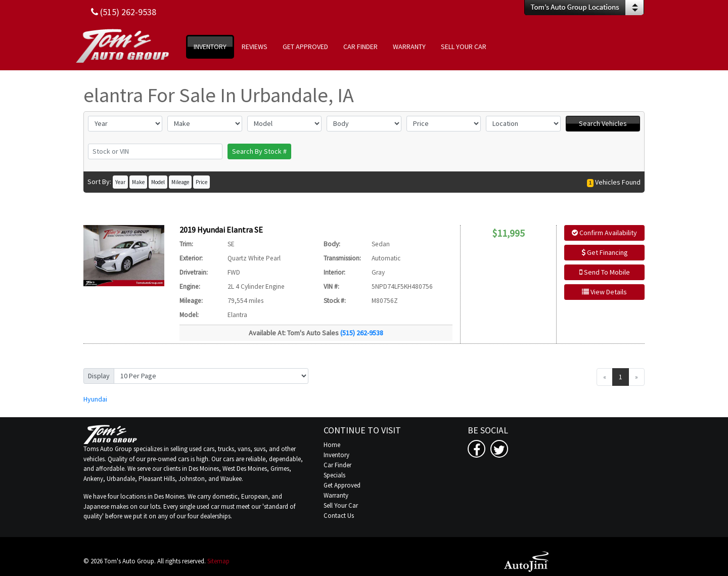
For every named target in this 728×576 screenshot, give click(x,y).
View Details (604, 292)
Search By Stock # (259, 151)
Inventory (336, 455)
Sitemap (218, 561)
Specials (334, 475)
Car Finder (337, 465)
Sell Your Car (341, 505)
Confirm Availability (604, 233)
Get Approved (342, 485)
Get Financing (605, 252)
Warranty (336, 495)
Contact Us (339, 516)
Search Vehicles (603, 123)
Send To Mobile (605, 272)
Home (332, 445)
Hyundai (95, 399)
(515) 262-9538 (362, 333)
